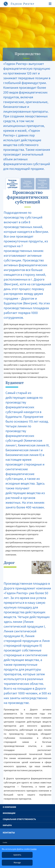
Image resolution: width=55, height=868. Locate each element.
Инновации (9, 813)
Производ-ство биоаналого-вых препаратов (42, 184)
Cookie (5, 843)
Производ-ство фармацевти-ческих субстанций (13, 184)
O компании (9, 807)
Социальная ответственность (19, 819)
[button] (49, 807)
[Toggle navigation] (50, 4)
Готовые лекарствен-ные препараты (28, 184)
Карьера (7, 825)
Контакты (9, 833)
